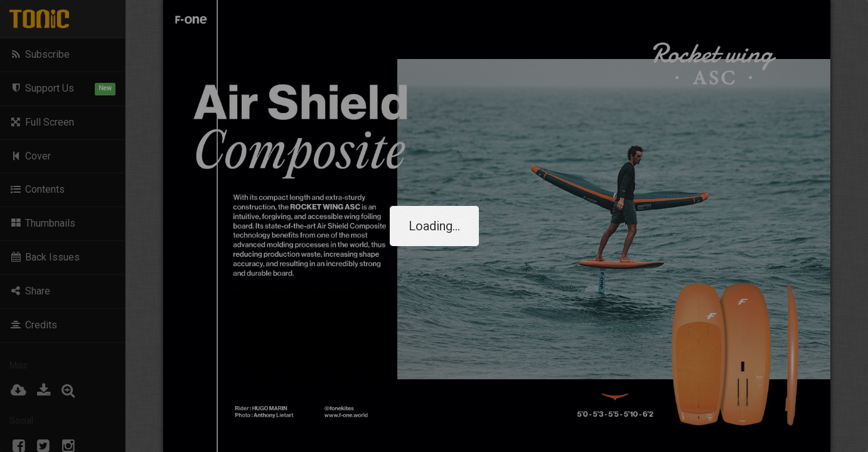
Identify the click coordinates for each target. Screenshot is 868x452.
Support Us (62, 89)
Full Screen (42, 122)
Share (30, 291)
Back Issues (45, 257)
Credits (33, 325)
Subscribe (40, 54)
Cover (30, 156)
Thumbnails (42, 223)
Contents (37, 189)
